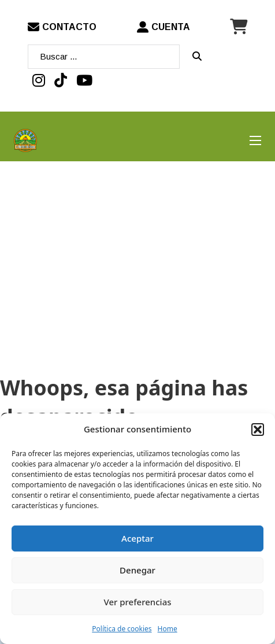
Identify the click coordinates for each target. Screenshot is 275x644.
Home (168, 629)
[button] (258, 430)
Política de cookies (122, 629)
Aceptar (137, 538)
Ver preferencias (137, 602)
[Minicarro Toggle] (239, 27)
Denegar (137, 570)
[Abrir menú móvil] (255, 140)
